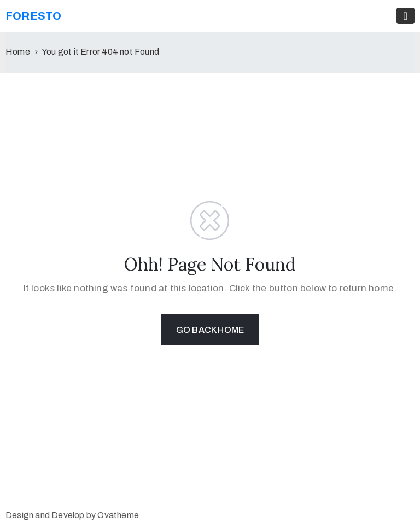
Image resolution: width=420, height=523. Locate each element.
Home (18, 52)
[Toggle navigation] (406, 16)
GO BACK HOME (210, 330)
